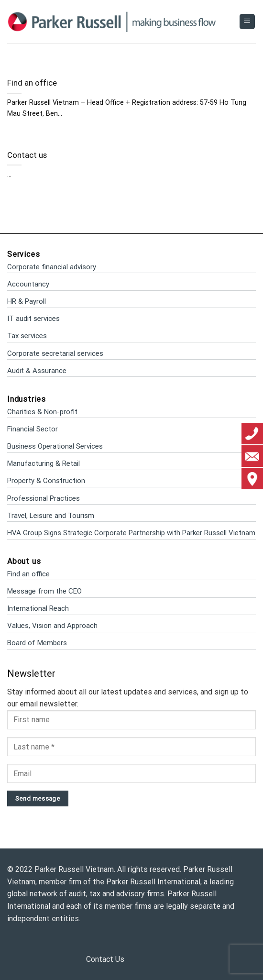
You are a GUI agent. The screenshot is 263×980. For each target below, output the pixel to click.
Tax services (27, 336)
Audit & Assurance (37, 371)
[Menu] (247, 22)
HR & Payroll (27, 301)
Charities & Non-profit (42, 412)
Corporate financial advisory (52, 267)
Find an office (32, 83)
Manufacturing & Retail (44, 463)
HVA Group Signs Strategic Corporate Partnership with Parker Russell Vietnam (131, 533)
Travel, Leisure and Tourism (51, 516)
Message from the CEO (44, 591)
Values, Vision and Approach (52, 626)
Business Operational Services (55, 446)
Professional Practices (44, 498)
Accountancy (28, 284)
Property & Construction (46, 481)
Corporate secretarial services (55, 353)
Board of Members (37, 643)
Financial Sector (33, 429)
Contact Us (105, 959)
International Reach (38, 608)
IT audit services (33, 319)
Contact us (27, 155)
